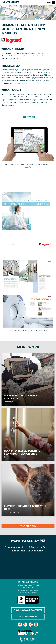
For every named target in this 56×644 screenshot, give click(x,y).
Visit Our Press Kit (28, 617)
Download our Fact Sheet (28, 610)
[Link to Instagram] (36, 625)
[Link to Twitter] (31, 625)
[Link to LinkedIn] (25, 625)
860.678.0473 (28, 588)
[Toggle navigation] (53, 2)
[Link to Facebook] (20, 625)
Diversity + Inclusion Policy (32, 592)
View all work (28, 526)
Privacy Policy (21, 592)
